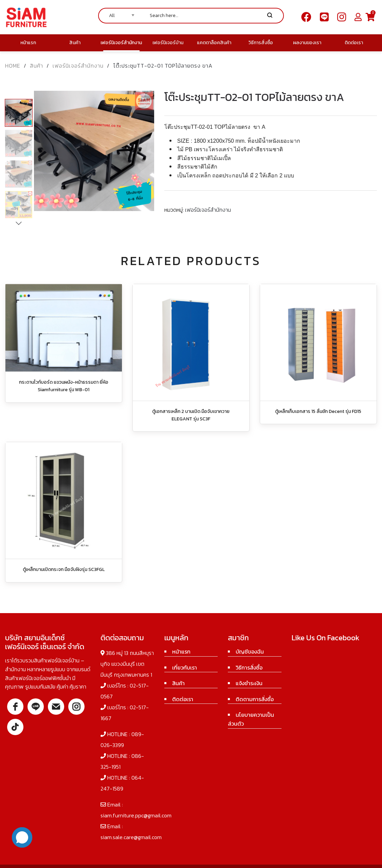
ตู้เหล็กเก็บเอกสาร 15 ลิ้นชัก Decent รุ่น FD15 (318, 411)
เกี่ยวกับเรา (185, 667)
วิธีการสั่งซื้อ (249, 667)
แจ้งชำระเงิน (249, 683)
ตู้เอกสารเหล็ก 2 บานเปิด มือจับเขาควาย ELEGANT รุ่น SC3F (191, 415)
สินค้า (37, 66)
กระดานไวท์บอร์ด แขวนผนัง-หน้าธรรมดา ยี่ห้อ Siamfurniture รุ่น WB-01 (64, 386)
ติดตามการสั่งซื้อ (255, 699)
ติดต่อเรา (183, 699)
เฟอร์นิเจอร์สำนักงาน (78, 66)
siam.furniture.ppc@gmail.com (136, 815)
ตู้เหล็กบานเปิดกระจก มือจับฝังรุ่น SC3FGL (64, 569)
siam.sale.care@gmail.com (131, 837)
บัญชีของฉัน (250, 652)
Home (13, 66)
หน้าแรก (181, 652)
